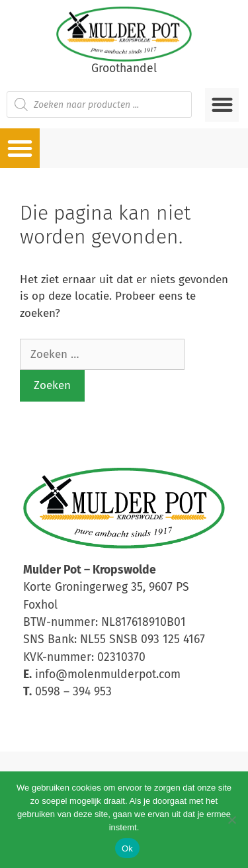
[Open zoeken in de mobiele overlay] (99, 105)
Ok (127, 848)
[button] (222, 105)
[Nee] (231, 820)
